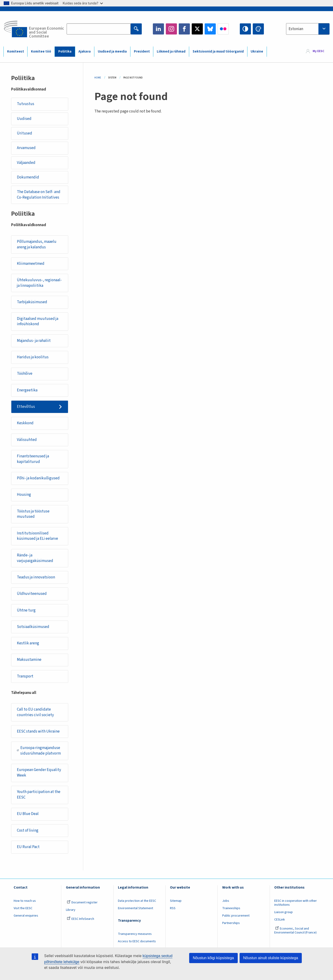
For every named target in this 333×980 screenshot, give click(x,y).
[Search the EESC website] (99, 29)
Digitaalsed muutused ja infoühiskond (38, 321)
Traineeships (231, 908)
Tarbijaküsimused (32, 302)
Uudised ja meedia (112, 51)
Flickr (223, 29)
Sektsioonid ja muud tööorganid (218, 51)
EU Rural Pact (28, 847)
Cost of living (28, 830)
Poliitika (65, 51)
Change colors (258, 29)
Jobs (226, 901)
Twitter (197, 29)
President (142, 51)
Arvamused (26, 148)
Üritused (25, 133)
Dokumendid (28, 177)
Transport (25, 676)
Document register (82, 902)
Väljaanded (26, 163)
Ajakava (85, 51)
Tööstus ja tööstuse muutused (33, 514)
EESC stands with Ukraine (38, 731)
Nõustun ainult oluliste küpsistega (271, 958)
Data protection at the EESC (137, 901)
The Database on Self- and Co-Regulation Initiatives (39, 195)
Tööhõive (25, 374)
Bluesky (210, 29)
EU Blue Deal (28, 814)
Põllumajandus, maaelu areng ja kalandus (37, 244)
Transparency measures (135, 934)
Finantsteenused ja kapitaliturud (33, 459)
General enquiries (26, 916)
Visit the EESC (23, 908)
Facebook (184, 29)
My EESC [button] (318, 51)
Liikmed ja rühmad (171, 51)
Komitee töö (41, 51)
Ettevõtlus (26, 407)
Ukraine (257, 51)
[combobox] (308, 29)
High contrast (245, 29)
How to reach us (25, 901)
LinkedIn (158, 29)
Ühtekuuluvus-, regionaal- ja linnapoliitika (39, 283)
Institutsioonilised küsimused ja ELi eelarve (37, 536)
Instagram (171, 29)
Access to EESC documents (137, 941)
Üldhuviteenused (32, 594)
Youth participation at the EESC (39, 795)
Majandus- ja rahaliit (34, 341)
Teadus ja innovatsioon (36, 577)
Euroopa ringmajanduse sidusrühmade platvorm (39, 751)
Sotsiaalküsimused (33, 627)
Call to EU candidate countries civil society (35, 712)
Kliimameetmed (31, 264)
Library (71, 910)
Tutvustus (26, 104)
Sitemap (176, 901)
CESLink (280, 920)
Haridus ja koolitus (33, 357)
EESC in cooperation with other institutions (296, 903)
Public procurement (236, 916)
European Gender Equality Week (39, 773)
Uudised (24, 119)
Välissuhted (27, 440)
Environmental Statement (136, 908)
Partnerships (231, 923)
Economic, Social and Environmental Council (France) (296, 931)
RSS (173, 908)
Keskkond (25, 423)
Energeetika (27, 390)
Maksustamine (29, 660)
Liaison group (284, 912)
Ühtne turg (26, 610)
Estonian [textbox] (296, 29)
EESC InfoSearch (80, 919)
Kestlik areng (28, 643)
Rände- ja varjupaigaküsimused (35, 558)
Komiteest (16, 51)
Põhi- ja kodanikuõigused (38, 478)
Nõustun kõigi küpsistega (213, 958)
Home (98, 78)
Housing (24, 495)
